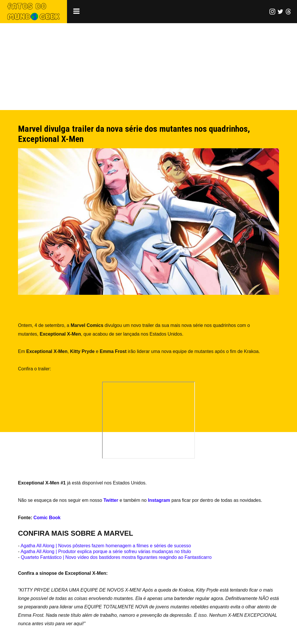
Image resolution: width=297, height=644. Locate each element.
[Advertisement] (148, 67)
